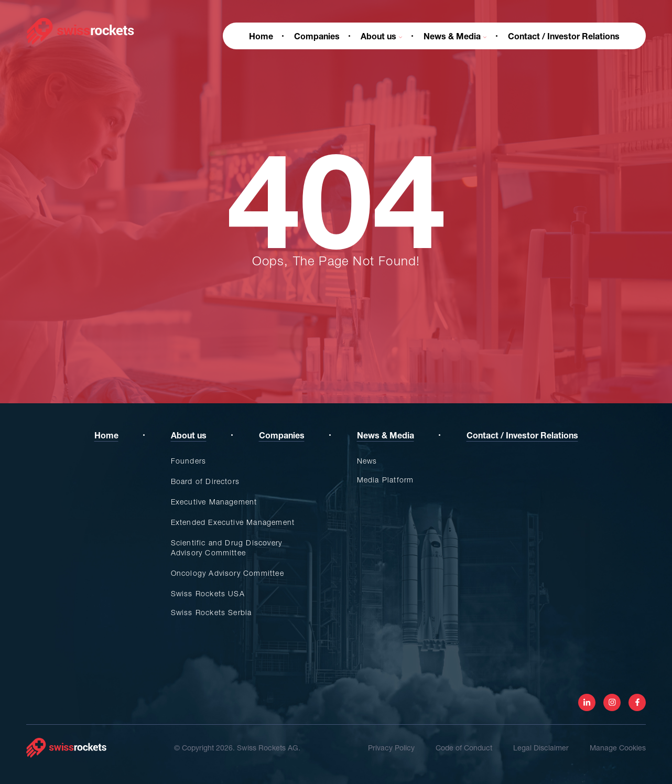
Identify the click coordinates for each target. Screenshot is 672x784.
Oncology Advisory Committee (227, 573)
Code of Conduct (464, 748)
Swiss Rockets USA (208, 593)
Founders (189, 461)
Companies (317, 36)
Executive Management (214, 502)
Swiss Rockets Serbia (212, 612)
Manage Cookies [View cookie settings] (618, 748)
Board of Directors (205, 481)
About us (382, 36)
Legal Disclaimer (541, 748)
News (367, 461)
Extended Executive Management (233, 522)
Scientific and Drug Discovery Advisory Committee (227, 547)
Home (261, 36)
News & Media (455, 36)
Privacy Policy (391, 748)
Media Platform (386, 480)
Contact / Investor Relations (564, 36)
